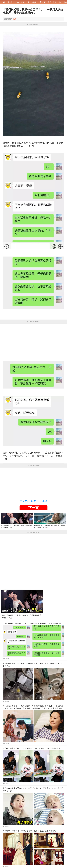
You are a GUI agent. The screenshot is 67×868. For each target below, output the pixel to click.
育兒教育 (43, 2)
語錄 (23, 2)
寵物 (60, 2)
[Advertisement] (33, 339)
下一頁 (34, 508)
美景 (49, 2)
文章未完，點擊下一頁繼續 (34, 501)
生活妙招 (11, 2)
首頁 (4, 2)
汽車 (17, 2)
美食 (28, 2)
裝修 (55, 2)
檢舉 (15, 19)
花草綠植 (35, 2)
